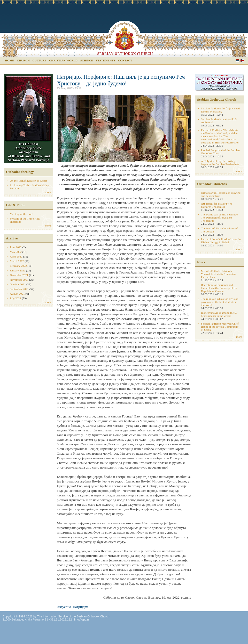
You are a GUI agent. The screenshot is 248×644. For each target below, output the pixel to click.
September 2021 (19, 289)
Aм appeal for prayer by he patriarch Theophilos (217, 205)
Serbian (238, 61)
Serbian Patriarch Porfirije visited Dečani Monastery (220, 110)
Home (9, 60)
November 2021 (19, 280)
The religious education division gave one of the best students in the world (220, 302)
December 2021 (19, 275)
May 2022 (16, 252)
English (242, 61)
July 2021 (16, 298)
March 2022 (17, 261)
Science (87, 60)
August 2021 (17, 294)
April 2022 (16, 256)
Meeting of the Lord (21, 214)
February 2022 (18, 266)
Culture (40, 60)
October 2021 (18, 284)
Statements (106, 60)
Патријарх (80, 607)
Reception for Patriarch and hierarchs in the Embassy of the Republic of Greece (219, 288)
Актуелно (64, 607)
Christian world (63, 60)
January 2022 (18, 270)
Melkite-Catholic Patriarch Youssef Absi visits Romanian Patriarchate (218, 274)
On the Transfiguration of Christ (28, 181)
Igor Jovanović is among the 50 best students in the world (219, 314)
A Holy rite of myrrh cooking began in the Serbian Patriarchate (220, 163)
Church (23, 60)
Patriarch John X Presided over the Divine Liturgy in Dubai (221, 241)
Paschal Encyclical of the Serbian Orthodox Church (220, 152)
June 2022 (16, 247)
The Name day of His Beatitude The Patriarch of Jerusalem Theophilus (219, 218)
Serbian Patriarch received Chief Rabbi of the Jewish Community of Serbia (220, 327)
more (48, 192)
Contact (125, 60)
